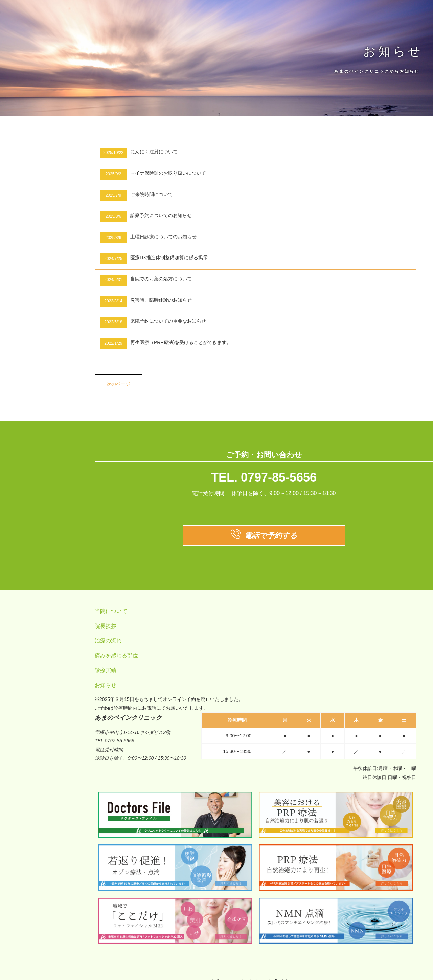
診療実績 (106, 670)
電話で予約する (264, 536)
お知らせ (106, 685)
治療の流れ (108, 641)
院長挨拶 (106, 626)
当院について (111, 611)
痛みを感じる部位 (116, 655)
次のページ (118, 384)
